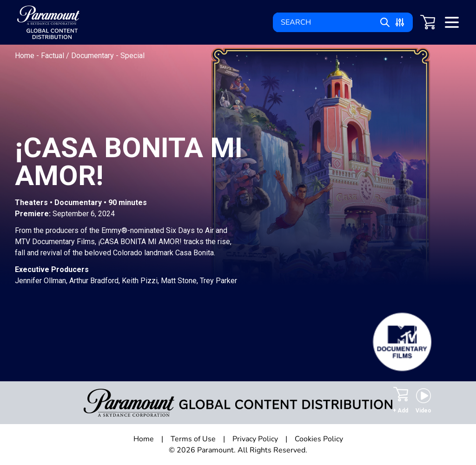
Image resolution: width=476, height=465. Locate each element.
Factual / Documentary (78, 56)
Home (26, 56)
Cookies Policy (319, 439)
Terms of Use (193, 439)
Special (132, 56)
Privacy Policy (255, 439)
